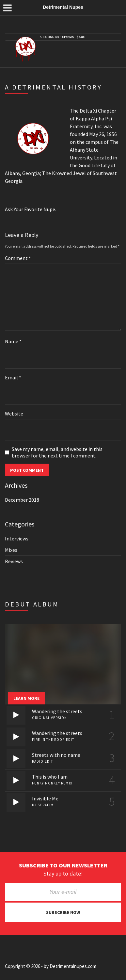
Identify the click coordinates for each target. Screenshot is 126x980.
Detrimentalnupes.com (73, 966)
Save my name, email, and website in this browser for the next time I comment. (57, 452)
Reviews (14, 561)
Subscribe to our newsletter (63, 865)
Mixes (11, 550)
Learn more (26, 698)
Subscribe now (63, 912)
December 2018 (22, 500)
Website (14, 414)
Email (13, 377)
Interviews (17, 538)
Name (13, 341)
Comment (18, 258)
